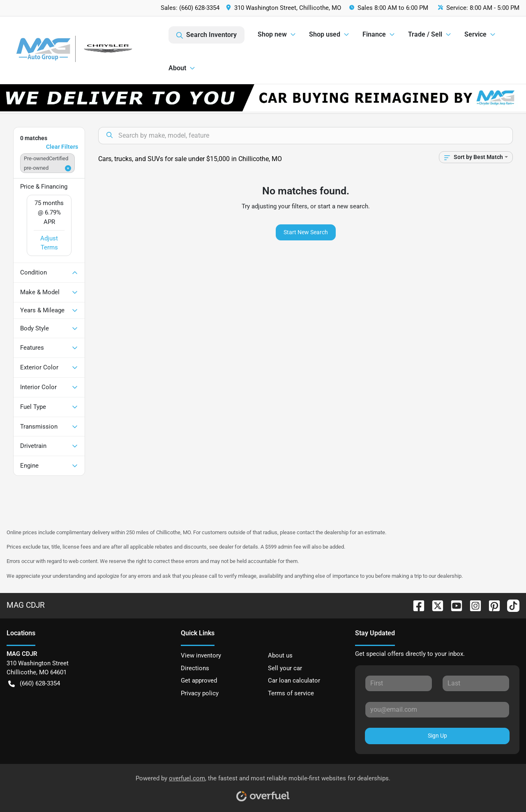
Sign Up (437, 736)
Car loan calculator (294, 681)
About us (280, 655)
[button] (284, 8)
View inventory (201, 655)
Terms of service (291, 693)
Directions (195, 668)
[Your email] (437, 710)
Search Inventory (206, 35)
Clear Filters (62, 147)
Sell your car (285, 668)
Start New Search (306, 232)
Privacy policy (200, 693)
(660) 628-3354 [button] (34, 684)
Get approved (199, 681)
